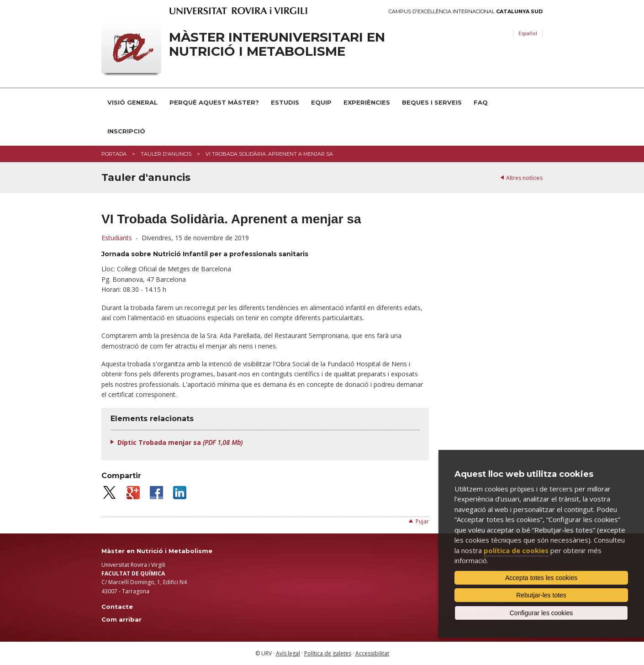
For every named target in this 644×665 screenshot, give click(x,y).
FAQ (481, 102)
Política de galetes (328, 653)
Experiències (367, 102)
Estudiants (117, 238)
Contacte (117, 607)
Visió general (132, 102)
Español (528, 33)
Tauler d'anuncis (166, 154)
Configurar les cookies (541, 613)
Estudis (285, 102)
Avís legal (288, 653)
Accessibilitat (372, 653)
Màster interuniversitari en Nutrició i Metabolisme (277, 44)
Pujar (422, 521)
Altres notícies (524, 178)
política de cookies (516, 550)
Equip (321, 102)
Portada (114, 154)
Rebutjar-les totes (541, 595)
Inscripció (126, 131)
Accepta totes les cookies (541, 578)
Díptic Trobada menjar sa (180, 442)
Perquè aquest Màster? (214, 102)
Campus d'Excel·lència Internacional (466, 12)
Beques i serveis (432, 102)
